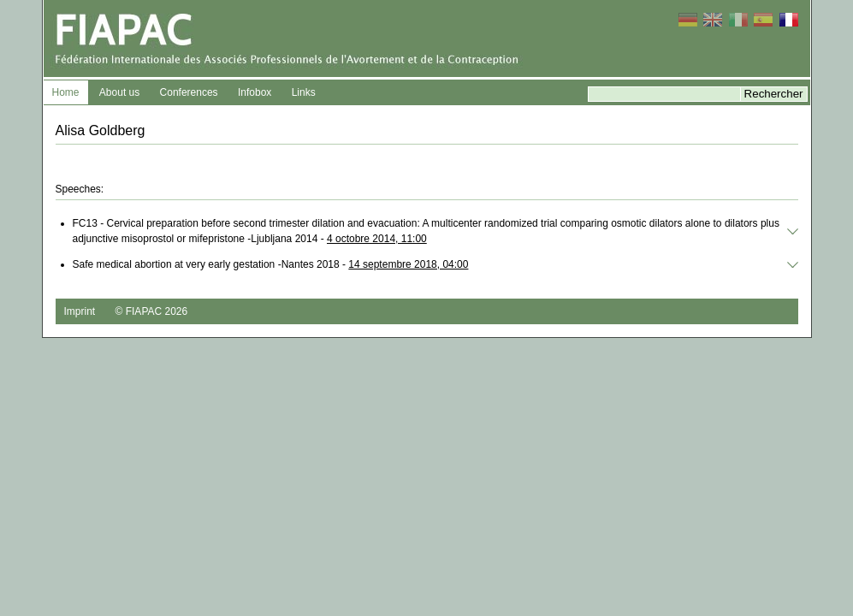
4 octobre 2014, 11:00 (377, 239)
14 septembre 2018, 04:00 (408, 264)
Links (304, 92)
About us (119, 92)
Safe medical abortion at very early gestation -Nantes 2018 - (271, 264)
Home (66, 92)
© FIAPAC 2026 (152, 311)
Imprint (80, 311)
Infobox (255, 92)
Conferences (189, 92)
